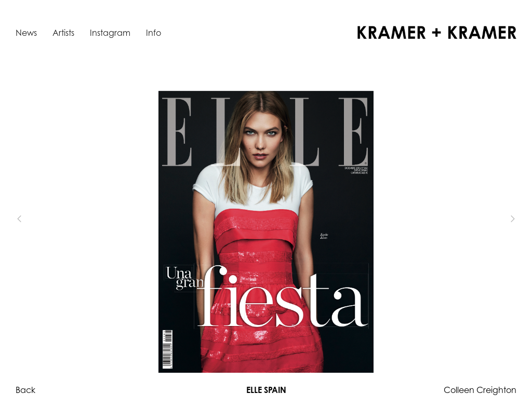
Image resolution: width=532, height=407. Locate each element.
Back (25, 390)
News (26, 33)
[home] (437, 32)
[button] (36, 219)
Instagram (110, 33)
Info (154, 33)
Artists (63, 33)
